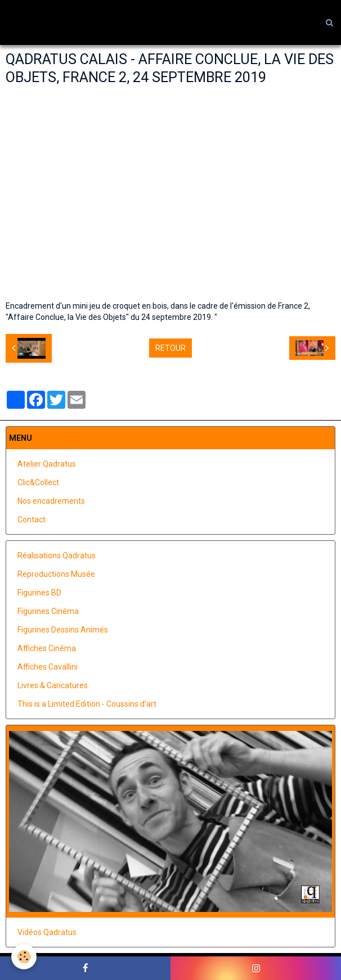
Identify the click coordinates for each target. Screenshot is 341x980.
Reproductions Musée (56, 574)
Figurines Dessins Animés (63, 630)
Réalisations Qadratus (57, 556)
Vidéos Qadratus (47, 932)
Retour (170, 348)
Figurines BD (39, 593)
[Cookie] (24, 957)
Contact (32, 520)
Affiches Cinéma (47, 648)
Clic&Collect (38, 482)
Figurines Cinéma (48, 611)
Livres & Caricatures (53, 685)
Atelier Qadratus (47, 464)
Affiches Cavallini (48, 667)
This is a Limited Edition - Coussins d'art (87, 704)
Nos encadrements (51, 501)
